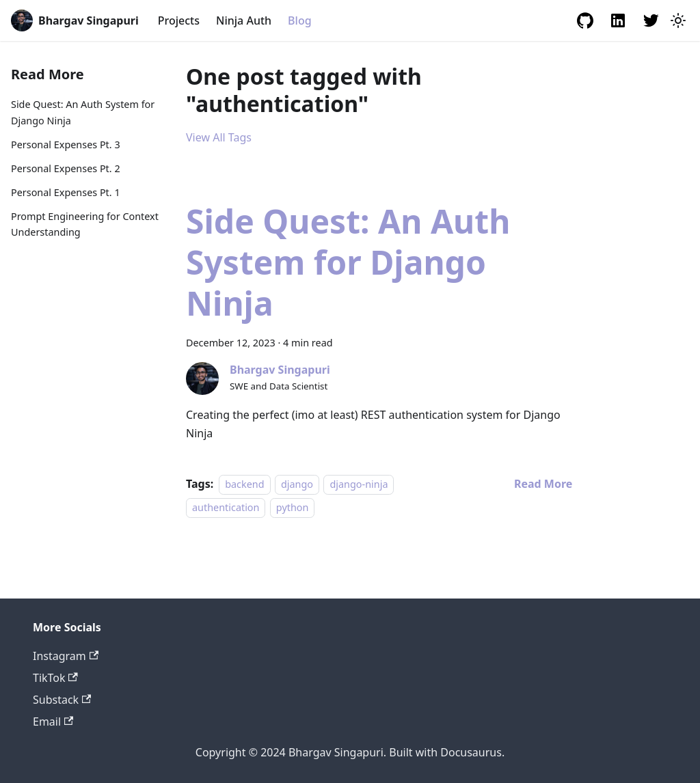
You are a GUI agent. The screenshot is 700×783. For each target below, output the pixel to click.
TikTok (55, 678)
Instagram (66, 656)
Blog (299, 20)
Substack (62, 700)
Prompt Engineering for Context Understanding (85, 224)
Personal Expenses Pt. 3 (66, 145)
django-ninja (359, 484)
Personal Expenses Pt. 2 (66, 168)
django (297, 484)
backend (244, 484)
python (293, 507)
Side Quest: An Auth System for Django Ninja (83, 112)
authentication (226, 507)
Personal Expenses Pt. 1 (66, 192)
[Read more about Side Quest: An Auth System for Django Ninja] (543, 484)
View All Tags (219, 137)
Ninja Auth (244, 20)
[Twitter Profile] (651, 20)
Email (53, 722)
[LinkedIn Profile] (618, 20)
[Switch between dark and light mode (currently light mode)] (678, 20)
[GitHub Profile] (585, 20)
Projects (179, 20)
